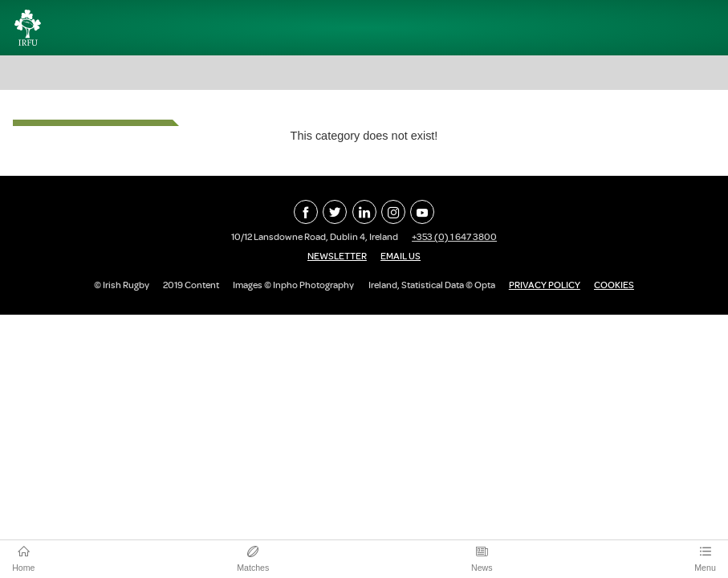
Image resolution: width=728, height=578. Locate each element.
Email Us (401, 256)
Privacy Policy (545, 285)
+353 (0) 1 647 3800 (454, 237)
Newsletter (337, 256)
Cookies (614, 285)
